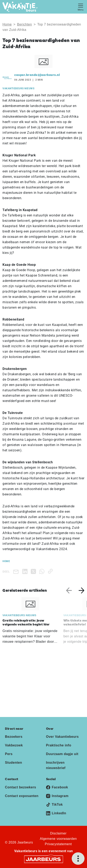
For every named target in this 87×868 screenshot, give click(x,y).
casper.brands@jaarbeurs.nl (37, 75)
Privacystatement (58, 844)
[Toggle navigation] (81, 7)
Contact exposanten (22, 796)
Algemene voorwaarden (58, 839)
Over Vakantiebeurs (62, 737)
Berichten (25, 24)
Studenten (14, 763)
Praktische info (59, 745)
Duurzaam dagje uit (62, 754)
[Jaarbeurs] (44, 859)
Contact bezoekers (21, 787)
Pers (9, 754)
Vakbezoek (14, 745)
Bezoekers (14, 737)
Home (7, 24)
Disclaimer (58, 833)
